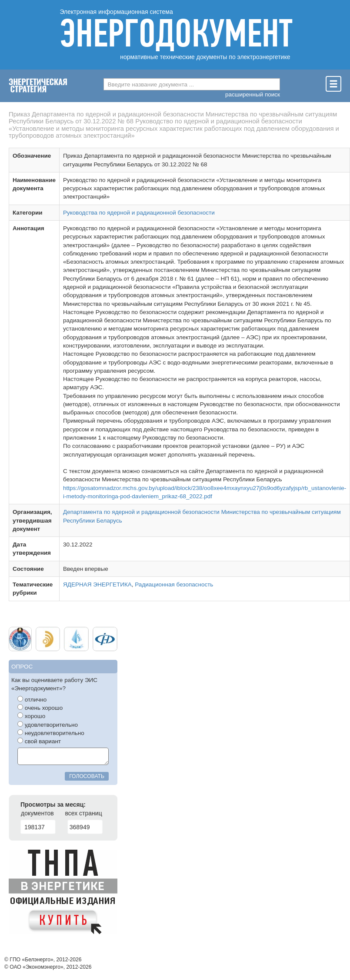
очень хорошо (40, 708)
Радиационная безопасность (174, 584)
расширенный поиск (253, 94)
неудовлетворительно (51, 733)
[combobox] (192, 84)
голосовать (87, 776)
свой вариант (39, 741)
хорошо (31, 716)
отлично (32, 699)
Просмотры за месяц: (53, 805)
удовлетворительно (48, 725)
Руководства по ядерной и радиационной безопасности (139, 213)
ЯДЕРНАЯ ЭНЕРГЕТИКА (97, 584)
